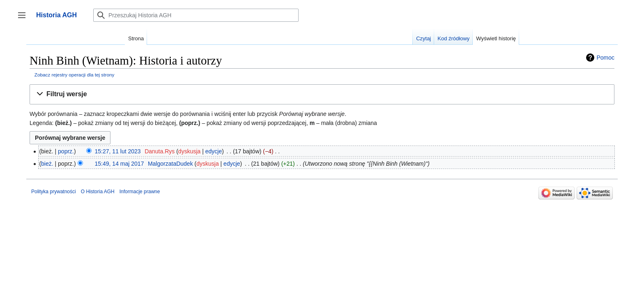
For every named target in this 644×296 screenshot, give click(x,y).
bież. (47, 164)
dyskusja (189, 151)
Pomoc (605, 58)
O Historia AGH (98, 192)
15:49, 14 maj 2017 (120, 164)
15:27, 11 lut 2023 (118, 151)
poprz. (66, 151)
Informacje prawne (140, 192)
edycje (214, 151)
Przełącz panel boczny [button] (24, 19)
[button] (322, 94)
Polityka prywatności (54, 192)
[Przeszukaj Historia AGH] (196, 15)
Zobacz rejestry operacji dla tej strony (75, 75)
